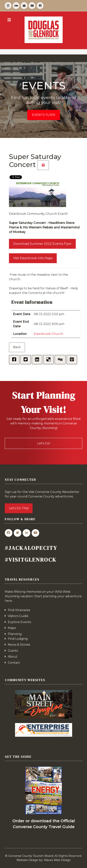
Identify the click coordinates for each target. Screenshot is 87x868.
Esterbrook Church (48, 334)
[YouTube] (35, 533)
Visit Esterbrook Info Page (33, 258)
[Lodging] (16, 6)
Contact (14, 663)
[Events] (8, 6)
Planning (15, 634)
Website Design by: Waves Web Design (44, 860)
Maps (12, 628)
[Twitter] (18, 533)
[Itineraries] (24, 6)
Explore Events (19, 622)
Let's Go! (44, 443)
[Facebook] (40, 6)
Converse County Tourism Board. (31, 856)
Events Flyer (44, 115)
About (13, 657)
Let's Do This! (19, 508)
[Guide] (32, 6)
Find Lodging (18, 639)
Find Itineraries (19, 610)
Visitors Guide (18, 616)
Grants (13, 651)
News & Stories (19, 645)
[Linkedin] (26, 533)
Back (17, 347)
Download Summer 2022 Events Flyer (42, 244)
